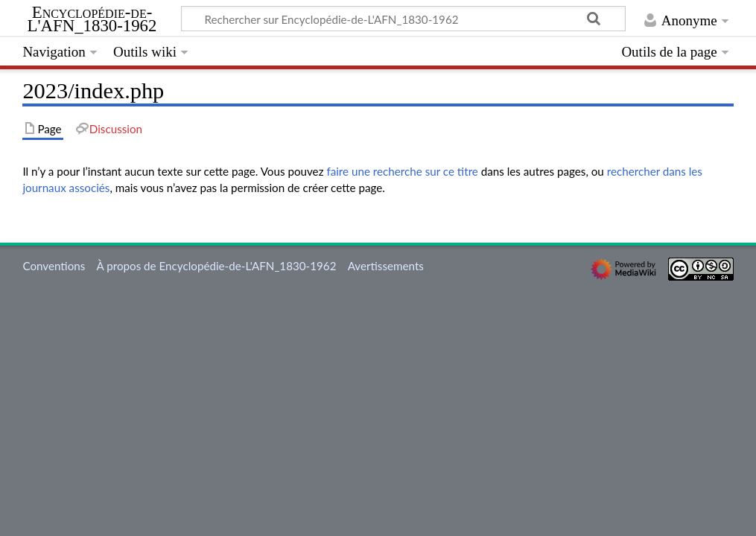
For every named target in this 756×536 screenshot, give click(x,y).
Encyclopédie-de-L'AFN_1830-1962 (92, 19)
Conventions (54, 266)
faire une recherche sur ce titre (402, 171)
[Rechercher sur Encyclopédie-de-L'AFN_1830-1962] (403, 19)
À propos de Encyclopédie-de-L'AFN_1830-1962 (217, 266)
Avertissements (386, 266)
